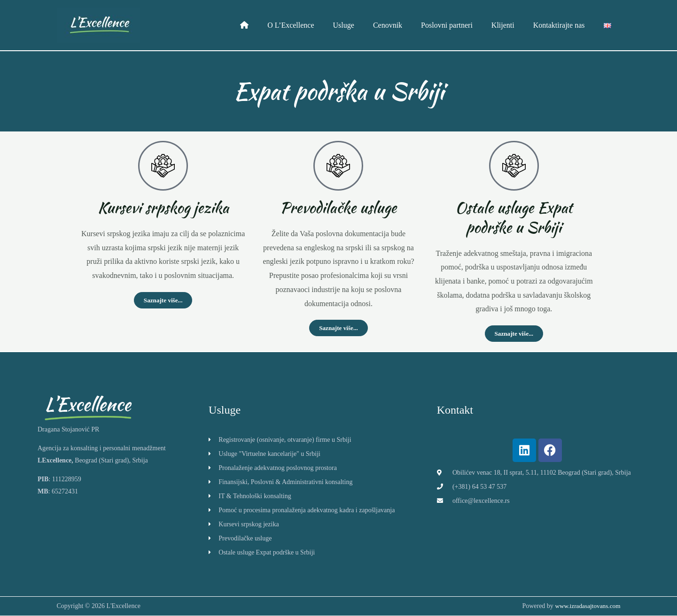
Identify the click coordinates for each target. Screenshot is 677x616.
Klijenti (512, 25)
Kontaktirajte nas (565, 25)
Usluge (364, 25)
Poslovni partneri (460, 25)
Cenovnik (405, 25)
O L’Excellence (315, 25)
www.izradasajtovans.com (586, 606)
